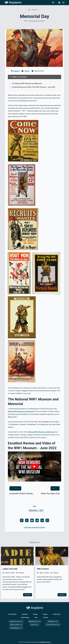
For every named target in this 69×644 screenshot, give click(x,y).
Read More (27, 595)
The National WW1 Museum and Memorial (27, 84)
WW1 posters (43, 569)
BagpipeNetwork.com (35, 621)
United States (25, 617)
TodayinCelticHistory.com (53, 625)
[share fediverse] (42, 520)
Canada (35, 614)
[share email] (32, 520)
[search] (54, 3)
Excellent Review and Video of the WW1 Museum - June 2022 (34, 87)
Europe (45, 614)
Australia (25, 614)
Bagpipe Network (45, 642)
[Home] (29, 10)
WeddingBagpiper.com (16, 628)
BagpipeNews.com (53, 621)
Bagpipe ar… (36, 10)
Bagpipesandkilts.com (16, 625)
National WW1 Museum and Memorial (21, 411)
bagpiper (15, 71)
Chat (36, 617)
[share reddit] (37, 520)
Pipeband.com (35, 625)
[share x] (27, 520)
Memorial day (33, 511)
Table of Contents (19, 77)
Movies (22, 573)
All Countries (12, 614)
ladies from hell (10, 569)
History (27, 71)
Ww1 (41, 511)
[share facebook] (22, 520)
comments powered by (34, 527)
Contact (46, 617)
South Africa (57, 614)
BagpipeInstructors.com (16, 621)
